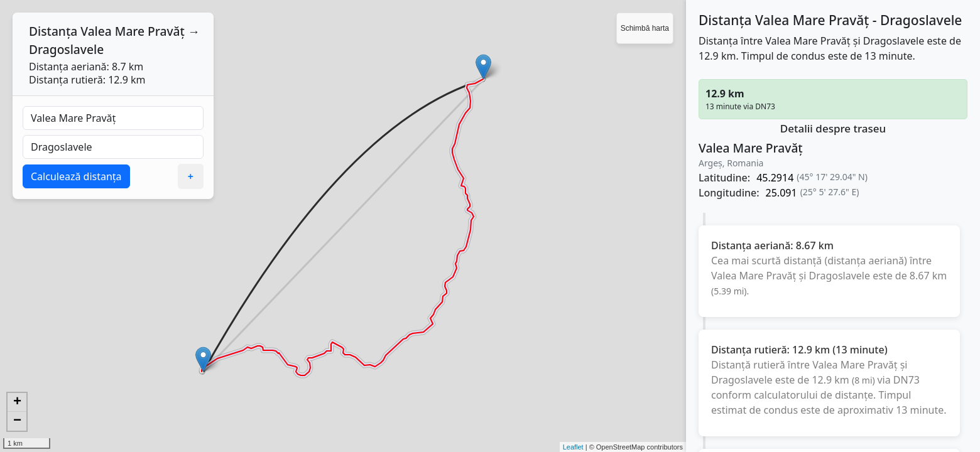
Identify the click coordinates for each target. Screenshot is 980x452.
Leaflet (573, 447)
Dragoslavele (66, 49)
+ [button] (17, 402)
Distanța (53, 31)
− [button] (17, 421)
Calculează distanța (76, 176)
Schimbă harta (645, 28)
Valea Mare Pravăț (133, 31)
